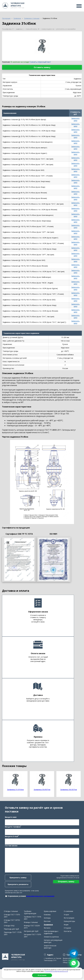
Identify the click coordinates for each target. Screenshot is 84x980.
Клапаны (47, 915)
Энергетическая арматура (50, 947)
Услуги (66, 915)
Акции (66, 925)
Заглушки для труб (31, 931)
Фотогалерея (69, 918)
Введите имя (11, 817)
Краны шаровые (50, 912)
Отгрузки (67, 928)
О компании (68, 912)
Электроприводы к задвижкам (51, 933)
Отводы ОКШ (9, 926)
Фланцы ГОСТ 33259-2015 (32, 927)
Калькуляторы (69, 922)
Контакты (68, 932)
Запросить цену (75, 119)
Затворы (47, 918)
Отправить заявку (66, 882)
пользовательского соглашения (40, 896)
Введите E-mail (12, 836)
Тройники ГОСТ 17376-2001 (33, 918)
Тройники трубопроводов (30, 913)
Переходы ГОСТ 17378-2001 (13, 934)
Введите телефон (13, 827)
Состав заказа (11, 846)
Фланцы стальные (31, 923)
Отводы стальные (11, 912)
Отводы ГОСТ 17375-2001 (12, 916)
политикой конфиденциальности (56, 971)
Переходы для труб (11, 929)
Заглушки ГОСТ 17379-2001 (33, 936)
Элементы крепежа (51, 937)
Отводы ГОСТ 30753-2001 (12, 922)
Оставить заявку (42, 67)
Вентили (47, 922)
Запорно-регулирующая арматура (53, 942)
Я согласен (42, 975)
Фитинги (47, 928)
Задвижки (48, 925)
